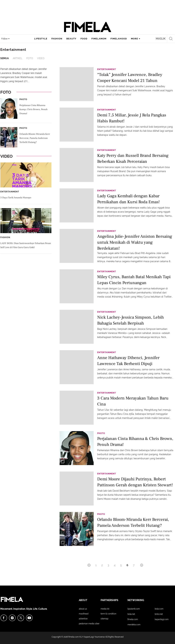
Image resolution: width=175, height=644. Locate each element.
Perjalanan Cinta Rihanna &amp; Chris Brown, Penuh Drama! (33, 109)
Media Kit (105, 609)
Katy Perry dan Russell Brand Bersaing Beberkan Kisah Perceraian (133, 158)
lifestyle (41, 39)
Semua (5, 58)
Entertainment (10, 192)
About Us (83, 609)
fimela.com (74, 637)
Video (41, 58)
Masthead (84, 614)
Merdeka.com (134, 625)
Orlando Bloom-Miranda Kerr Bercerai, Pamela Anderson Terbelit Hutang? (35, 138)
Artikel (18, 58)
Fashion (5, 237)
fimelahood (119, 39)
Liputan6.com (134, 609)
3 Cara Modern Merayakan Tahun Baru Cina (133, 401)
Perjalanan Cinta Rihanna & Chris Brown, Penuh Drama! (135, 442)
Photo (23, 99)
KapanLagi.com (162, 619)
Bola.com (159, 609)
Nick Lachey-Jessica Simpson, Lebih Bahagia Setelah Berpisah (130, 320)
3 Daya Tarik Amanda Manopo (16, 198)
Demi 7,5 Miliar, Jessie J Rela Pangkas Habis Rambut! (132, 118)
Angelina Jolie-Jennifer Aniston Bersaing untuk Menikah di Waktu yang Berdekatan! (135, 242)
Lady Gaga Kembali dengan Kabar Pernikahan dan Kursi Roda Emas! (128, 199)
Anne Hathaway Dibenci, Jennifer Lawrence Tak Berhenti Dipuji (128, 361)
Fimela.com (133, 619)
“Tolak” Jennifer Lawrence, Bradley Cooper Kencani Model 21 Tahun (130, 78)
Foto (30, 58)
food (84, 39)
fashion (57, 39)
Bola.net (131, 614)
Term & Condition (108, 614)
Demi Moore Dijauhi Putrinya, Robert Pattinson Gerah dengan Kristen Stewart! (135, 482)
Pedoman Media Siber (89, 624)
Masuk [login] (161, 39)
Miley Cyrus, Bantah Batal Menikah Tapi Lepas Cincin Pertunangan (134, 280)
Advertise (83, 619)
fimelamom (99, 39)
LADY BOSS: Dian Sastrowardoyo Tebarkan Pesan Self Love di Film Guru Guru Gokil (26, 245)
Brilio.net (159, 614)
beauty (71, 39)
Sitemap (104, 619)
